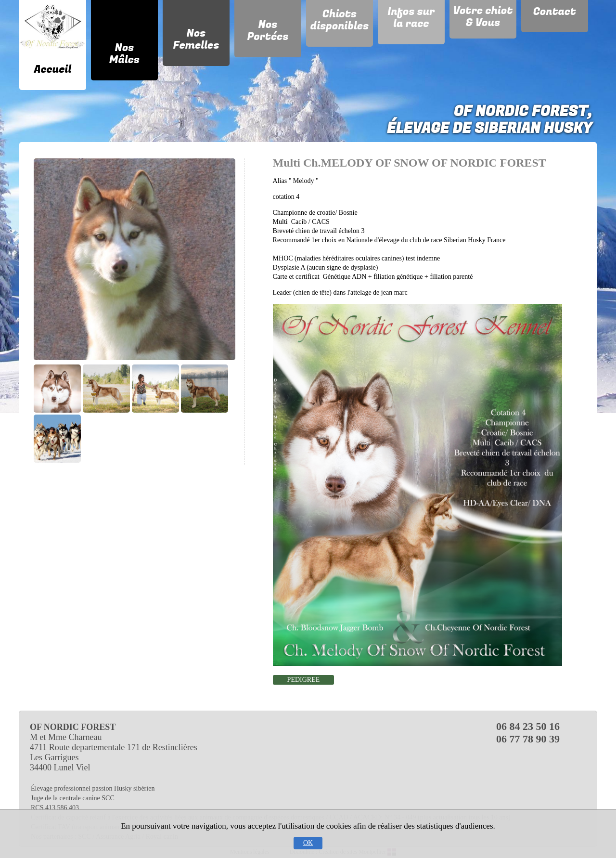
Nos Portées (268, 31)
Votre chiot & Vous (483, 17)
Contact (555, 12)
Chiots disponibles (340, 20)
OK (308, 843)
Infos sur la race (411, 18)
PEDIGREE (304, 680)
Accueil (53, 69)
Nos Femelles (196, 39)
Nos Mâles (124, 54)
